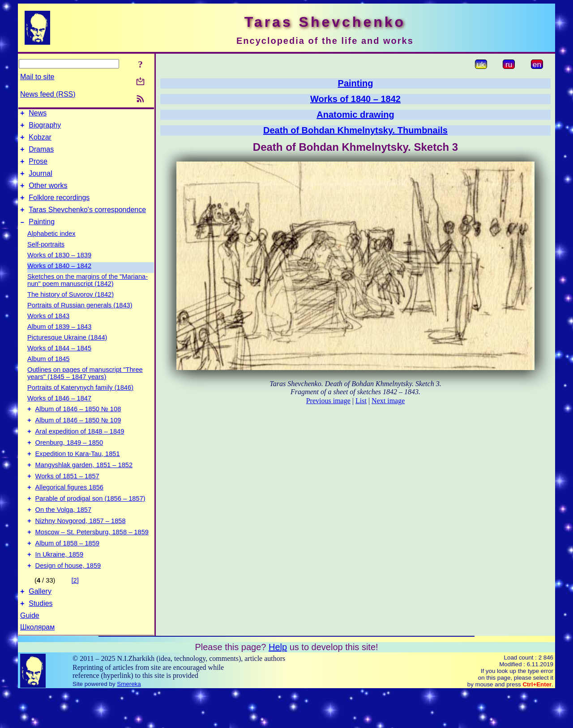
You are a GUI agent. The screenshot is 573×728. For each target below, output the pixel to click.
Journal (40, 181)
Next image (388, 401)
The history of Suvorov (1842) (71, 308)
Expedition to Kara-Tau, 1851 (78, 474)
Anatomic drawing (355, 115)
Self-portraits (46, 258)
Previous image (328, 401)
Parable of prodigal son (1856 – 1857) (90, 524)
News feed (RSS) (48, 94)
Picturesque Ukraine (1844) (67, 351)
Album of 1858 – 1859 (67, 574)
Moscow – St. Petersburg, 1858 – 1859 (92, 562)
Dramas (41, 155)
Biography (45, 128)
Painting (42, 235)
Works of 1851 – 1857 (67, 499)
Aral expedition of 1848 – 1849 (80, 449)
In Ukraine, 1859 (60, 587)
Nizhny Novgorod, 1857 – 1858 (81, 549)
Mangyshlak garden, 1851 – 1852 (84, 486)
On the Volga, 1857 (64, 536)
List (361, 401)
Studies (41, 640)
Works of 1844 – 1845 (59, 362)
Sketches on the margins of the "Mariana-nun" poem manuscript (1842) (88, 294)
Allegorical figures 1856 (69, 511)
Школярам (37, 663)
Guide (30, 652)
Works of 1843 (48, 329)
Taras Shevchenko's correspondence (87, 222)
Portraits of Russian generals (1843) (80, 319)
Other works (48, 195)
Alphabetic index (51, 247)
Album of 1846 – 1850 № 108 (78, 424)
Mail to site (37, 77)
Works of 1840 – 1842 (59, 279)
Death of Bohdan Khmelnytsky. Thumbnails (355, 130)
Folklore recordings (59, 208)
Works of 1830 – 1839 (59, 268)
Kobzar (40, 141)
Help (278, 683)
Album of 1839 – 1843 (59, 340)
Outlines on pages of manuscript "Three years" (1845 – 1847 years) (85, 387)
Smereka (129, 720)
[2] (75, 614)
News (38, 114)
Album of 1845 (49, 372)
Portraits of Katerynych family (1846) (80, 401)
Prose (38, 168)
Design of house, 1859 (68, 599)
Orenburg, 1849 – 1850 (69, 461)
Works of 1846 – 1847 (59, 412)
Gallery (40, 626)
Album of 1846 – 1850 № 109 (78, 436)
